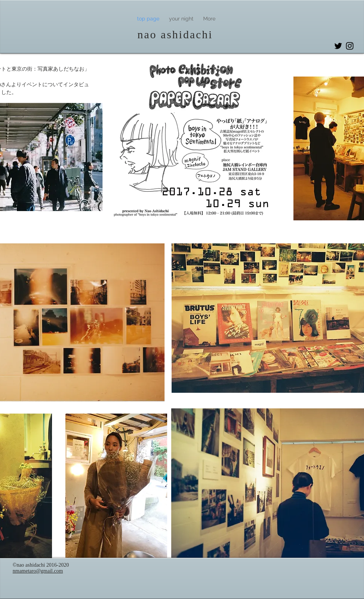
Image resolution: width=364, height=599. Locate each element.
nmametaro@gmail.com (38, 571)
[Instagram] (350, 46)
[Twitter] (338, 46)
